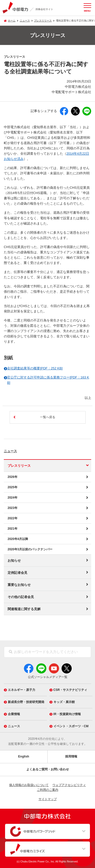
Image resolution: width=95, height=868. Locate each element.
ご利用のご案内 (48, 790)
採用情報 (71, 756)
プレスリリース (43, 21)
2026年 (13, 477)
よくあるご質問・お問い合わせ (48, 769)
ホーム (12, 21)
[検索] (11, 652)
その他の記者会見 (21, 597)
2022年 (13, 518)
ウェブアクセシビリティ (69, 785)
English (24, 756)
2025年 (13, 487)
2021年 (13, 529)
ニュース (14, 450)
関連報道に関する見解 (24, 609)
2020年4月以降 (18, 539)
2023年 (13, 508)
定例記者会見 (17, 573)
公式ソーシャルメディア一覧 (48, 677)
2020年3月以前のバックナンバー (30, 549)
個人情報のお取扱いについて (29, 785)
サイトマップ (48, 799)
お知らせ (14, 561)
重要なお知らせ (19, 585)
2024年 (13, 498)
